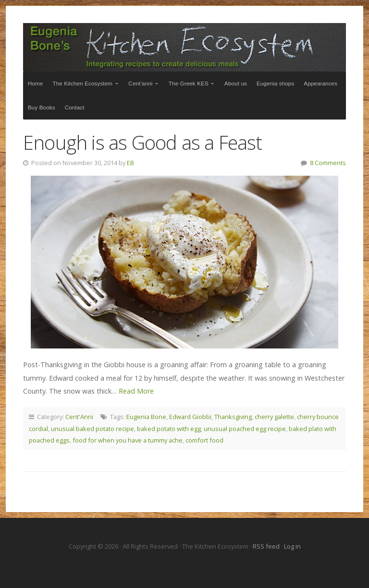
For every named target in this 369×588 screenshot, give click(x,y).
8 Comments (328, 163)
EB (130, 163)
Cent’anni (140, 83)
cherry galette (274, 417)
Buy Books (42, 107)
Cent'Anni (79, 417)
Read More (136, 391)
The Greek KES (189, 83)
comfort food (204, 440)
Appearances (320, 83)
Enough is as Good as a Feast (143, 142)
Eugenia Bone (146, 417)
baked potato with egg (169, 429)
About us (236, 83)
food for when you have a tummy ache (128, 440)
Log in (292, 546)
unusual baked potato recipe (92, 429)
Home (36, 83)
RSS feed (267, 546)
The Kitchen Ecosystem (184, 47)
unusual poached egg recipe (245, 429)
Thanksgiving (233, 417)
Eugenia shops (275, 83)
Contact (75, 107)
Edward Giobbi (190, 417)
